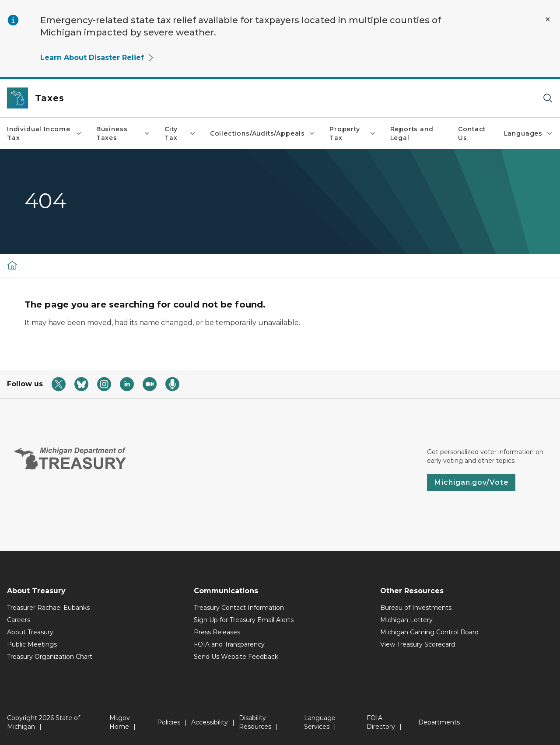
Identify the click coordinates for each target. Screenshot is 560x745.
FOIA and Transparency (229, 644)
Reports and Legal (412, 133)
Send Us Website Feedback (236, 657)
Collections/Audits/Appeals (263, 133)
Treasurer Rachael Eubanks (48, 608)
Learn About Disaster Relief (97, 58)
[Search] (548, 98)
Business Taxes (123, 133)
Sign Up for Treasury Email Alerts (244, 620)
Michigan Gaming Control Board (429, 632)
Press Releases (217, 632)
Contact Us (472, 133)
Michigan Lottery (406, 620)
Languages (528, 133)
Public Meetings (32, 644)
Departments (439, 722)
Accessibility (210, 722)
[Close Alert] (548, 19)
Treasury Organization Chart (50, 657)
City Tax (180, 133)
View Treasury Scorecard (418, 644)
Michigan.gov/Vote (471, 482)
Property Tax (353, 133)
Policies (169, 722)
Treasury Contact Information (239, 608)
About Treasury (30, 632)
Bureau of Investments (416, 608)
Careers (19, 620)
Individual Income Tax (45, 133)
